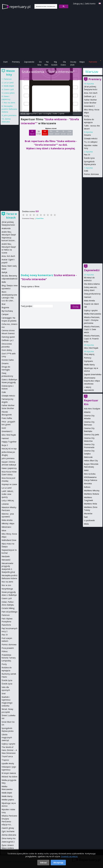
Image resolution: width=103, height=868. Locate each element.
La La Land (9, 83)
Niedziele (6, 556)
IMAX (86, 470)
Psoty (87, 116)
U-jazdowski (89, 520)
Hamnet (88, 297)
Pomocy (88, 358)
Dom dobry (7, 350)
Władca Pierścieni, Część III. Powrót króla (92, 339)
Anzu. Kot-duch (91, 93)
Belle (4, 282)
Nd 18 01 (45, 133)
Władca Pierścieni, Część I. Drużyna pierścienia (92, 320)
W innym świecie (9, 773)
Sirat (4, 693)
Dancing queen (8, 337)
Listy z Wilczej (8, 500)
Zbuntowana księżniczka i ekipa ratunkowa (92, 381)
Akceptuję (58, 863)
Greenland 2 (89, 106)
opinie (62, 114)
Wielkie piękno (8, 800)
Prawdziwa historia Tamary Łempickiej (9, 658)
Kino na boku (90, 474)
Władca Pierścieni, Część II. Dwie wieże (92, 329)
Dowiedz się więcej (69, 856)
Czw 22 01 (70, 133)
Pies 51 (87, 155)
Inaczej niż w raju (9, 449)
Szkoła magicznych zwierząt (7, 737)
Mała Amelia (89, 301)
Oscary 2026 (73, 63)
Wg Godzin (54, 63)
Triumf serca (7, 756)
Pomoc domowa (91, 174)
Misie (4, 530)
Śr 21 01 (63, 133)
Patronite (93, 62)
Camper (5, 314)
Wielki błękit (9, 86)
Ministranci (6, 527)
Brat (4, 304)
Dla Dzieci (63, 63)
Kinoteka (88, 484)
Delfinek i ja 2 (90, 96)
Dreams (87, 135)
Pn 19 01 (51, 133)
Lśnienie (5, 504)
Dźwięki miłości (91, 138)
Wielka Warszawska (92, 314)
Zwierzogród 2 (8, 842)
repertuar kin (31, 114)
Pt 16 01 (32, 133)
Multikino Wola (90, 504)
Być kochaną (7, 311)
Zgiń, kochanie (8, 831)
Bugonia (5, 307)
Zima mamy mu (9, 838)
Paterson (8, 79)
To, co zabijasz (91, 142)
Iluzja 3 (5, 445)
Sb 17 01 (39, 133)
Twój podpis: (27, 306)
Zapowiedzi (29, 62)
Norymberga (7, 589)
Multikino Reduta (91, 494)
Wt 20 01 (57, 133)
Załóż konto (90, 4)
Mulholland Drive (9, 540)
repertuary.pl (20, 7)
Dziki (86, 171)
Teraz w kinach (12, 216)
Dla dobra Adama (92, 284)
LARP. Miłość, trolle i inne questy (8, 494)
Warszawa (92, 72)
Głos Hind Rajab (91, 348)
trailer (55, 114)
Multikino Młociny (92, 490)
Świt (86, 517)
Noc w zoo (6, 585)
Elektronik (88, 457)
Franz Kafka (7, 418)
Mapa (82, 62)
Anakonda (6, 228)
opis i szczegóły (45, 114)
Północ (5, 651)
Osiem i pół (9, 89)
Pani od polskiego (10, 612)
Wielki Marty (89, 365)
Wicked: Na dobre (9, 777)
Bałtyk (4, 272)
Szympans (88, 361)
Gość (4, 428)
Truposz (5, 760)
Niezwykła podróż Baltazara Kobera (9, 109)
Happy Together (9, 442)
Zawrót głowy (8, 828)
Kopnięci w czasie (9, 484)
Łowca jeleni (9, 93)
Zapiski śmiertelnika (93, 374)
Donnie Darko (8, 360)
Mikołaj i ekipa (8, 523)
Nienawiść (6, 560)
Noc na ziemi (9, 103)
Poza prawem (8, 648)
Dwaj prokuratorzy (92, 294)
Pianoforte (6, 625)
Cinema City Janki (91, 435)
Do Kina (40, 63)
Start (5, 62)
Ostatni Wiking (8, 608)
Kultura (87, 487)
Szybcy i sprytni (91, 310)
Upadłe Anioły (8, 763)
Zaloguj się (78, 4)
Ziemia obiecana (9, 835)
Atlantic (87, 412)
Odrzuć (43, 863)
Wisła (86, 524)
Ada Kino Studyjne (92, 409)
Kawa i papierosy (9, 468)
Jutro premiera (10, 115)
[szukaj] (46, 6)
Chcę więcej (89, 354)
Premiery (16, 62)
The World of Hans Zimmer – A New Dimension (9, 750)
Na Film (46, 63)
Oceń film (40, 218)
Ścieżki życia (89, 158)
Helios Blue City (91, 460)
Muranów (88, 513)
